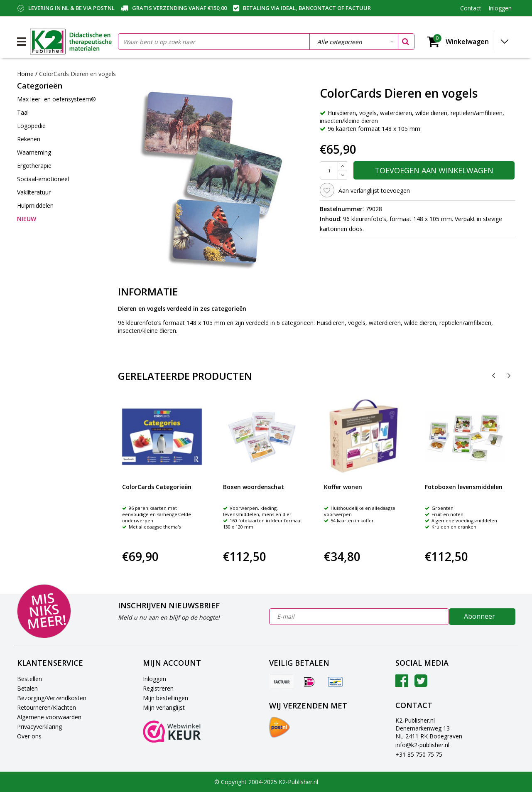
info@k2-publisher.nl (422, 745)
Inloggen (154, 679)
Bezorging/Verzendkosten (52, 698)
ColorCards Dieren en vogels (77, 74)
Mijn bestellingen (165, 698)
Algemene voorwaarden (49, 717)
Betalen (27, 688)
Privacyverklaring (39, 727)
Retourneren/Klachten (47, 707)
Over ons (29, 736)
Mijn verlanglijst (164, 707)
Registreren (158, 688)
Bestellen (29, 679)
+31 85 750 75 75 (419, 754)
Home (25, 74)
